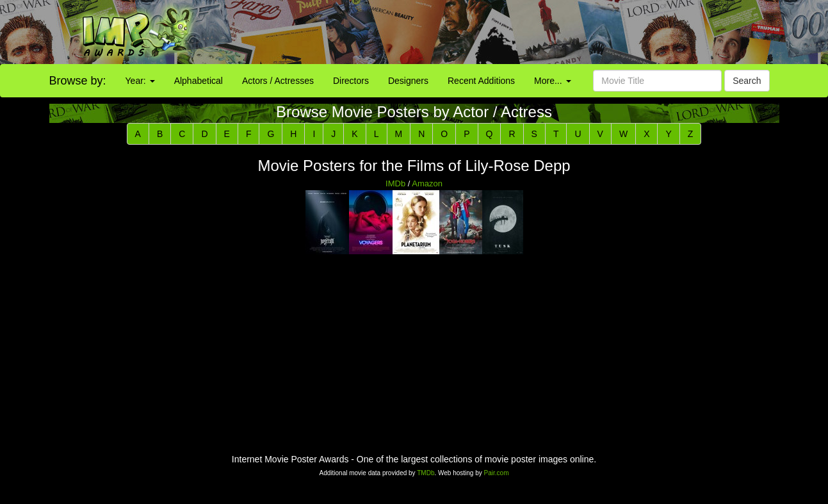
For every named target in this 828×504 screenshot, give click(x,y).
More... (552, 81)
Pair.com (497, 473)
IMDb (395, 183)
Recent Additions (481, 81)
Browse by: (78, 81)
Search (747, 81)
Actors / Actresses (278, 81)
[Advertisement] (517, 32)
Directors (351, 81)
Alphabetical (199, 81)
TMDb (426, 473)
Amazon (427, 183)
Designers (408, 81)
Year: (140, 81)
